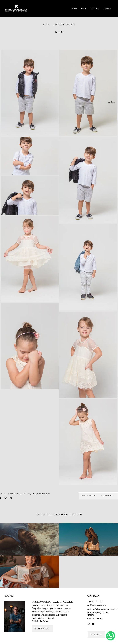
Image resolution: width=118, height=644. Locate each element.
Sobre (84, 9)
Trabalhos (95, 9)
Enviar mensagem (98, 605)
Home (74, 9)
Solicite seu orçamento (98, 496)
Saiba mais (42, 628)
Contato (107, 9)
